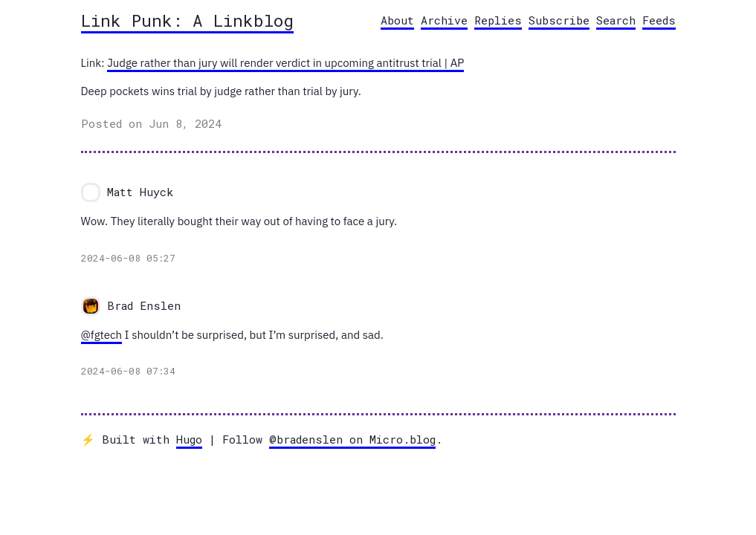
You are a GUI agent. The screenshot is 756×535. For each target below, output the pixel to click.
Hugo (189, 439)
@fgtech (102, 335)
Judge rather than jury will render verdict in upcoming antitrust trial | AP (285, 63)
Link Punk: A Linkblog (187, 20)
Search (616, 20)
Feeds (659, 20)
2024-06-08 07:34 (128, 371)
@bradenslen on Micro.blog (352, 439)
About (397, 20)
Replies (498, 20)
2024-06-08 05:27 (128, 258)
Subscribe (559, 20)
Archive (444, 20)
